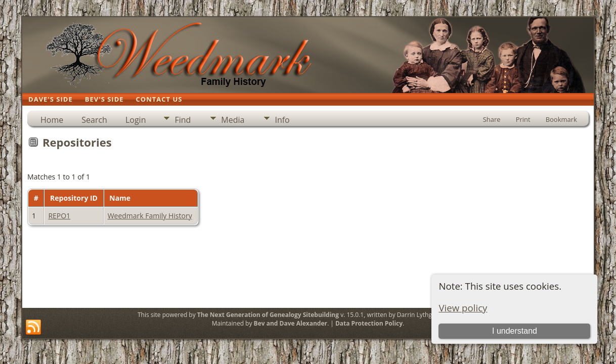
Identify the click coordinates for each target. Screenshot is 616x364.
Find (183, 120)
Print (523, 119)
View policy (463, 308)
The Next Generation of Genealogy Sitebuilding (268, 315)
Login (136, 120)
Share (492, 119)
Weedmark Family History (150, 216)
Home (52, 120)
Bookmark (561, 119)
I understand (515, 331)
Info (282, 120)
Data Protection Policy (369, 323)
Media (233, 120)
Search (94, 120)
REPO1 (59, 216)
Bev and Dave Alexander (291, 323)
